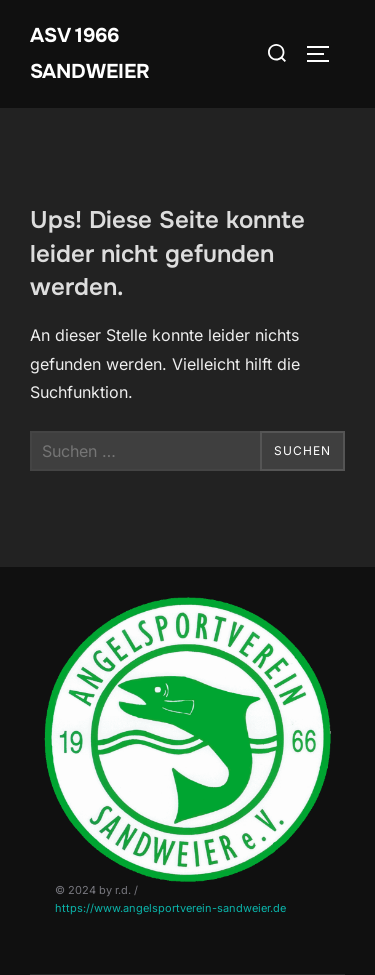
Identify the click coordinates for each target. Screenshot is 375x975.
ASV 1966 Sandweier (90, 53)
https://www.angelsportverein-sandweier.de (170, 908)
